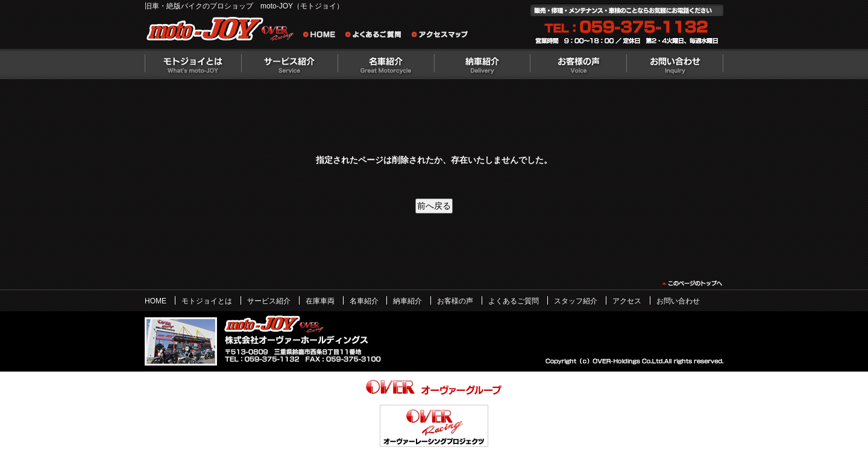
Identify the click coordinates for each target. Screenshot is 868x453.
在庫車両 (320, 301)
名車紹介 (386, 64)
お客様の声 (579, 64)
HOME (156, 301)
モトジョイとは (193, 64)
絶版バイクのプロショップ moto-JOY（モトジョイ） (223, 32)
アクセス (627, 301)
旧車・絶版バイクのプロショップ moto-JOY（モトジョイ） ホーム (322, 36)
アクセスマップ (440, 36)
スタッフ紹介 (576, 301)
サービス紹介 (289, 64)
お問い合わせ (675, 64)
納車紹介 (482, 64)
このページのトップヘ (692, 284)
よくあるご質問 (377, 36)
